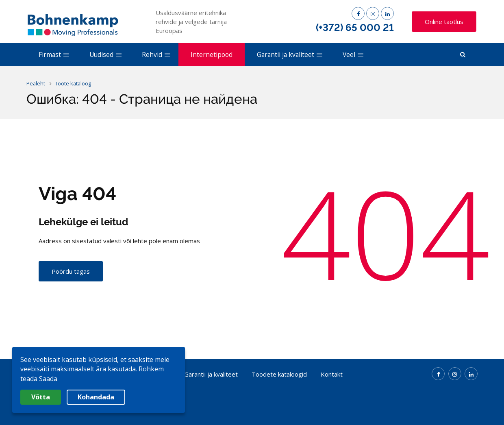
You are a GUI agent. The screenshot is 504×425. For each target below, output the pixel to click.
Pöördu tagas (71, 272)
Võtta (41, 397)
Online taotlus (444, 22)
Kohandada (96, 397)
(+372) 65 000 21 (355, 27)
